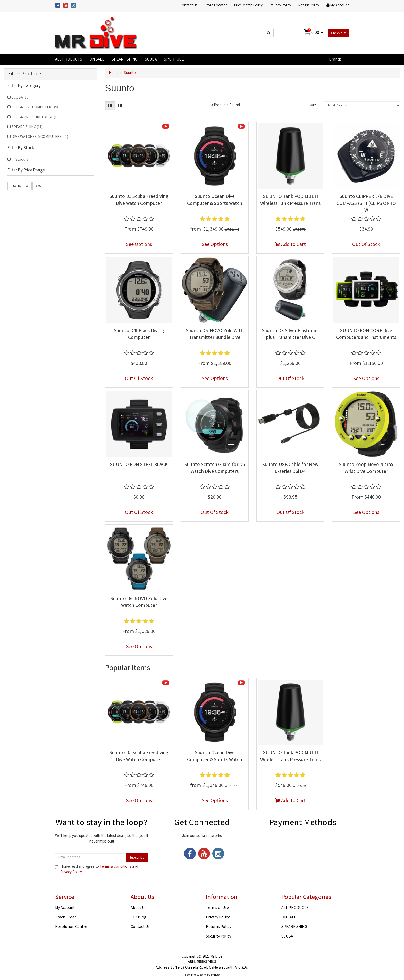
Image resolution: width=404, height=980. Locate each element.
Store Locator (216, 6)
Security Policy (218, 937)
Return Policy (309, 6)
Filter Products (25, 74)
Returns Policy (218, 927)
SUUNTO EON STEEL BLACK (139, 465)
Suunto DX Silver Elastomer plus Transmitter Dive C (291, 335)
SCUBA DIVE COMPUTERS (35, 108)
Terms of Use (217, 908)
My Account (65, 908)
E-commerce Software (197, 975)
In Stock (20, 160)
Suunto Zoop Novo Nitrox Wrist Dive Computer (366, 468)
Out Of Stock (366, 245)
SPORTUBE (174, 60)
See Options (139, 245)
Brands (335, 60)
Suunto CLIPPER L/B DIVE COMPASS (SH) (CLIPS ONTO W (366, 204)
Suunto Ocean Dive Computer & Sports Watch (215, 200)
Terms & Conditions (116, 867)
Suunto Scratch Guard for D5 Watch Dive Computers (215, 468)
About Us (138, 908)
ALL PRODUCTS (69, 60)
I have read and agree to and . (97, 870)
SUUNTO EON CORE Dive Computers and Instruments (366, 335)
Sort (312, 106)
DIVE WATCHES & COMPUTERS (40, 137)
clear (39, 186)
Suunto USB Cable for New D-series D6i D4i (290, 468)
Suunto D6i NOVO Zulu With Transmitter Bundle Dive (215, 335)
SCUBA (151, 60)
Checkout (338, 33)
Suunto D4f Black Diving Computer (139, 335)
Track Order (66, 918)
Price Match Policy (248, 6)
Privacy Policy (280, 6)
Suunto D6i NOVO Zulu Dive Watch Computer (139, 603)
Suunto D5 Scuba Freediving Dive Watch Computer (139, 200)
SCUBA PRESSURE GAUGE (35, 118)
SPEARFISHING (125, 60)
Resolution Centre (71, 927)
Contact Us (188, 6)
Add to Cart (291, 245)
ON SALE (97, 60)
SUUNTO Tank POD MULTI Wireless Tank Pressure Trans (290, 200)
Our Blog (138, 918)
